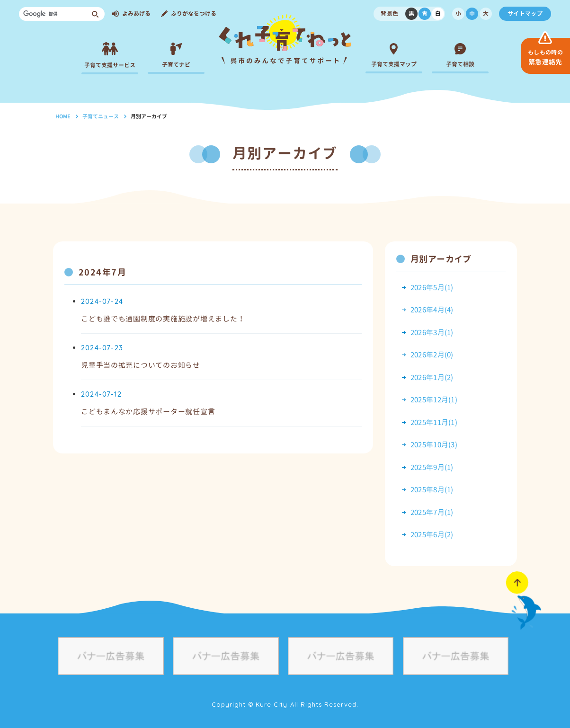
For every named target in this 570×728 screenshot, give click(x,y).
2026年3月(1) (432, 333)
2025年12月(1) (434, 400)
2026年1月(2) (432, 377)
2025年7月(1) (432, 512)
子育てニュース (101, 116)
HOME (63, 116)
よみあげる (136, 13)
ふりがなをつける (194, 13)
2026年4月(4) (432, 310)
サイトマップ (525, 13)
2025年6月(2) (432, 535)
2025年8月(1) (432, 490)
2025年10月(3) (434, 445)
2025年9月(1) (432, 467)
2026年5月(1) (432, 288)
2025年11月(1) (434, 422)
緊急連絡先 (545, 57)
